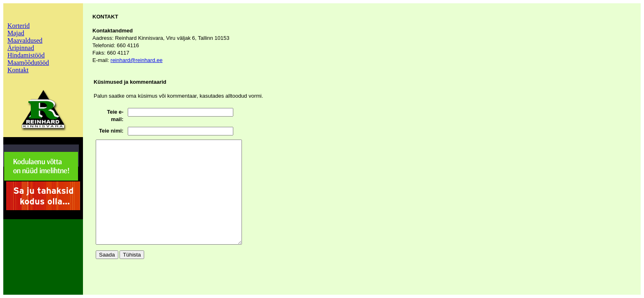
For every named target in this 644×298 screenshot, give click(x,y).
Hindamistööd (26, 55)
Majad (16, 33)
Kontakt (18, 70)
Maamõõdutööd (28, 63)
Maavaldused (25, 40)
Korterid (18, 26)
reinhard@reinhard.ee (137, 60)
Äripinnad (21, 48)
